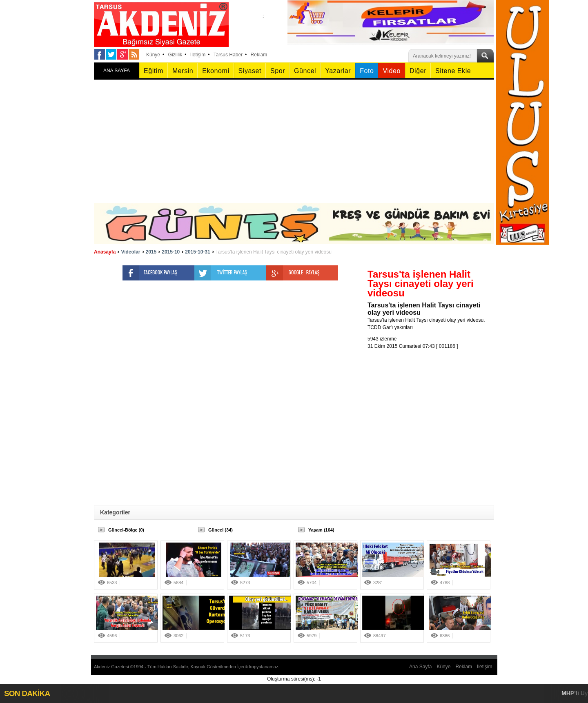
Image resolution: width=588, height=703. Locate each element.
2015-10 (171, 252)
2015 (151, 252)
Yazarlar (338, 71)
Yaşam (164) (321, 530)
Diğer (418, 71)
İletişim (198, 55)
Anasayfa (105, 252)
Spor (278, 71)
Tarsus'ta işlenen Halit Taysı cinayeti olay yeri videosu (274, 252)
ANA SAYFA (117, 71)
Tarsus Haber (228, 55)
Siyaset (250, 71)
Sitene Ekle (453, 71)
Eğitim (154, 71)
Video (391, 71)
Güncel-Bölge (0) (126, 530)
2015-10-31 (197, 252)
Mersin (183, 71)
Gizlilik (175, 55)
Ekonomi (216, 71)
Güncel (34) (220, 530)
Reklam (259, 55)
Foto (367, 71)
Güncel (305, 71)
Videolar (130, 252)
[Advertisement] (294, 142)
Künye (153, 55)
